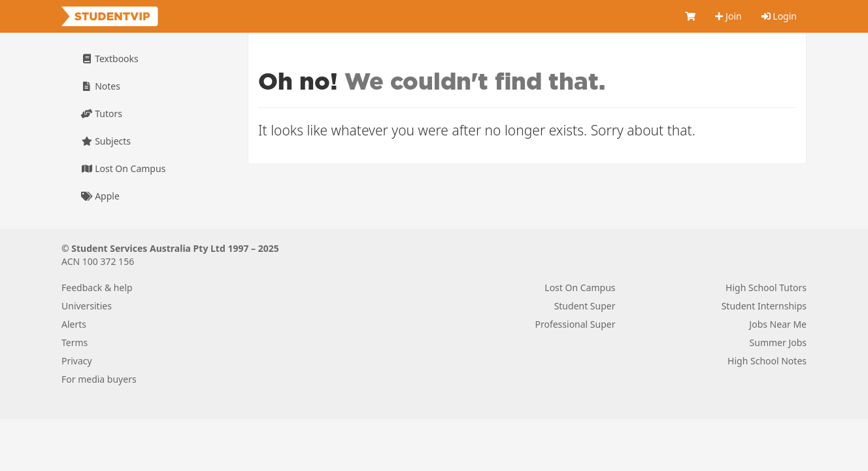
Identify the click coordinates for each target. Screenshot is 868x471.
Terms (75, 342)
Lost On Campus (123, 168)
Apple (100, 196)
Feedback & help (97, 288)
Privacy (77, 361)
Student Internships (764, 306)
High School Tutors (766, 288)
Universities (87, 306)
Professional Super (575, 324)
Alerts (74, 324)
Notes (101, 86)
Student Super (585, 306)
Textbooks (110, 59)
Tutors (102, 113)
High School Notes (767, 361)
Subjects (106, 141)
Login (779, 16)
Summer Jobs (778, 342)
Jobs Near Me (778, 324)
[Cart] (690, 16)
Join (728, 16)
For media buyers (99, 379)
